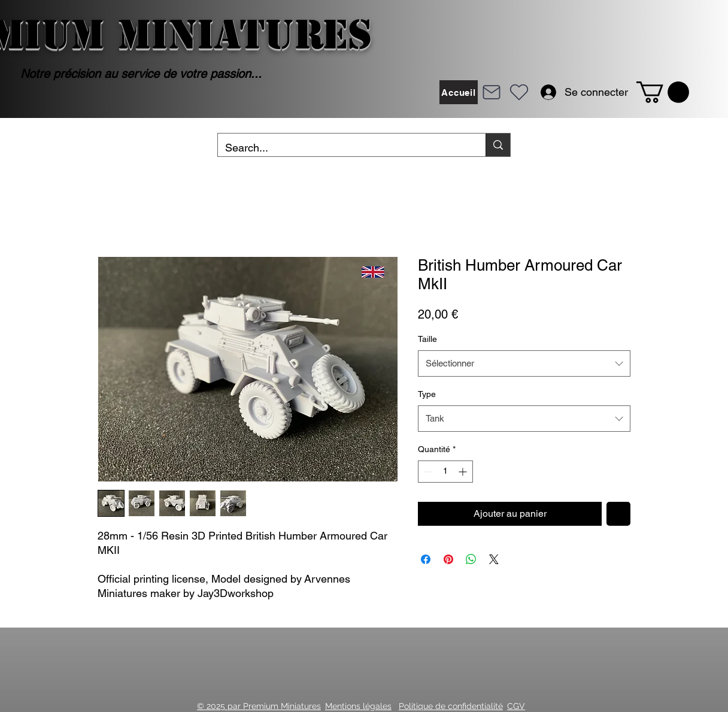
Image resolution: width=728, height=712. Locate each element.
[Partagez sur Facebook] (426, 559)
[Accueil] (459, 92)
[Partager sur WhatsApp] (471, 559)
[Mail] (492, 92)
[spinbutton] (445, 472)
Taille (427, 339)
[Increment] (464, 472)
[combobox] (524, 363)
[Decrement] (427, 472)
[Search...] (343, 148)
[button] (663, 92)
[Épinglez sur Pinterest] (448, 559)
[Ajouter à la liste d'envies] (618, 514)
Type (427, 394)
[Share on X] (494, 559)
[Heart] (519, 92)
